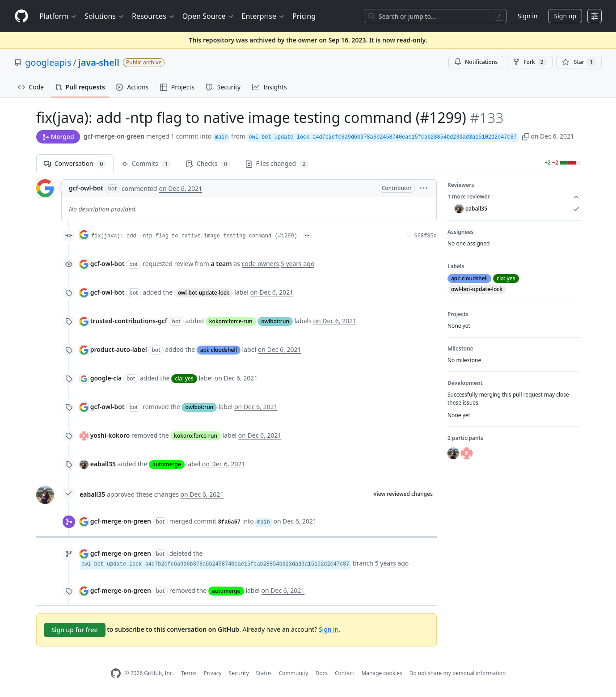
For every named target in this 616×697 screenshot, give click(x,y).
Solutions (105, 16)
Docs (321, 673)
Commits (146, 164)
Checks (208, 164)
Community (294, 673)
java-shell (99, 62)
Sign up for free (75, 630)
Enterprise (264, 16)
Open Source (209, 16)
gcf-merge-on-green (114, 136)
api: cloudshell (219, 350)
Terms (189, 673)
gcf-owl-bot (86, 188)
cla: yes (184, 378)
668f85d (426, 236)
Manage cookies (382, 673)
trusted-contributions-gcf (129, 321)
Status (264, 673)
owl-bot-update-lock (204, 293)
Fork (530, 62)
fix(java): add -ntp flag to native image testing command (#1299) (194, 236)
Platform (58, 16)
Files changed (277, 164)
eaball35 (103, 464)
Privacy (213, 673)
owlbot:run (275, 321)
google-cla (106, 378)
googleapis (48, 62)
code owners (261, 264)
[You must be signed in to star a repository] (579, 62)
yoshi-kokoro (110, 435)
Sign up (565, 16)
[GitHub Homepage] (116, 674)
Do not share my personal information (458, 673)
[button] (526, 136)
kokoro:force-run (231, 321)
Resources (154, 16)
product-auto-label (119, 349)
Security (239, 673)
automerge (167, 464)
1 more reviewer (514, 197)
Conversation (75, 164)
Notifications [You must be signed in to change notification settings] (476, 62)
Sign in (527, 16)
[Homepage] (21, 16)
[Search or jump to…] (435, 16)
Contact (344, 673)
